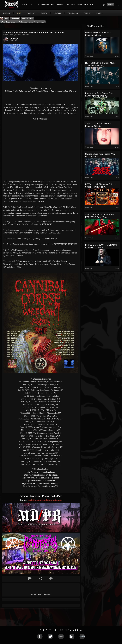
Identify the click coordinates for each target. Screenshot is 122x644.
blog (19, 13)
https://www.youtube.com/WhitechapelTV (41, 486)
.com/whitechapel (65, 113)
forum (87, 13)
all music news (28, 18)
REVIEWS (71, 4)
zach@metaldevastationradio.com (45, 500)
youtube (58, 13)
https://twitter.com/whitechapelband (41, 481)
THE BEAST (14, 38)
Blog (6, 18)
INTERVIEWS (43, 4)
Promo (46, 496)
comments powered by (41, 594)
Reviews (24, 496)
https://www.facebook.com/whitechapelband (41, 478)
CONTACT (60, 4)
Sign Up (111, 5)
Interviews (35, 496)
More (100, 13)
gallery (31, 13)
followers (73, 13)
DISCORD (89, 4)
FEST (80, 4)
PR (52, 4)
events (44, 13)
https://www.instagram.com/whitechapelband (41, 483)
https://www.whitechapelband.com (41, 472)
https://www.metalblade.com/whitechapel (41, 475)
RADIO (25, 4)
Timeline (7, 13)
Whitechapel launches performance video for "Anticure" (23, 22)
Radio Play (56, 496)
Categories (15, 18)
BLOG (33, 4)
